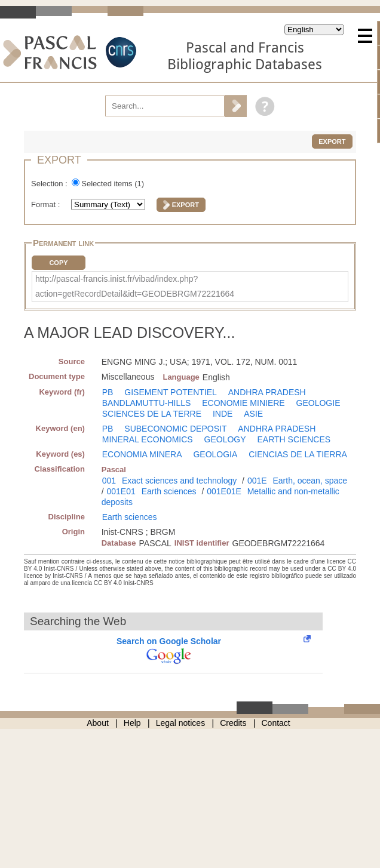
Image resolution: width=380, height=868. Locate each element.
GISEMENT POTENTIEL (171, 392)
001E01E (224, 491)
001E (257, 481)
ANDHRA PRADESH (267, 392)
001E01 (121, 491)
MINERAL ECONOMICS (148, 439)
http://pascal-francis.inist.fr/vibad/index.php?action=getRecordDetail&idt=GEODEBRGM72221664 (135, 286)
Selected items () (113, 184)
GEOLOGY (225, 439)
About (98, 723)
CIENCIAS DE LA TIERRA (298, 454)
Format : (47, 204)
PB (108, 392)
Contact (276, 723)
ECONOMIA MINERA (142, 454)
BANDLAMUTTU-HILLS (147, 403)
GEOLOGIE (318, 403)
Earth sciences (169, 491)
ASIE (253, 414)
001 (109, 481)
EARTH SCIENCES (294, 439)
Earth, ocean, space (310, 481)
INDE (223, 414)
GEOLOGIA (215, 454)
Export (332, 141)
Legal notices (181, 723)
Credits (233, 723)
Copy (58, 263)
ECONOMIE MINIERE (243, 403)
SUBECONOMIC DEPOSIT (175, 429)
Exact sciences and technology (179, 481)
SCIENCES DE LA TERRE (152, 414)
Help (132, 723)
